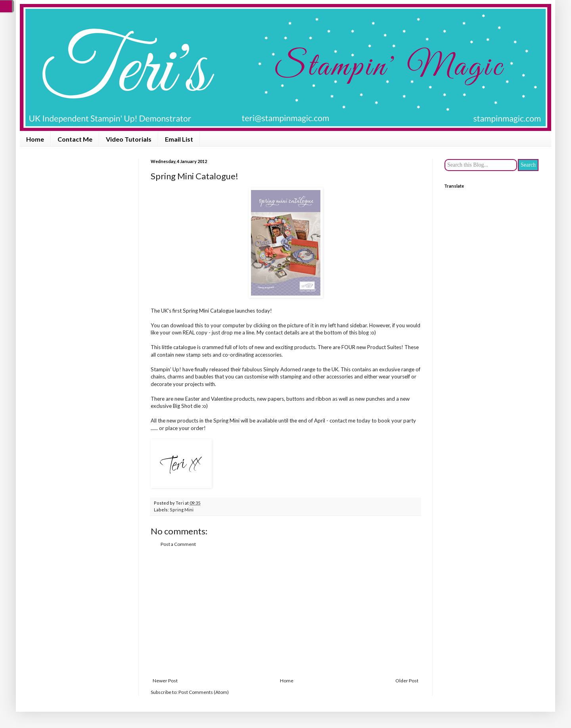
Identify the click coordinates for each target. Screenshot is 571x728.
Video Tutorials (129, 139)
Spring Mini (182, 510)
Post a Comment (178, 544)
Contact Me (75, 139)
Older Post (407, 681)
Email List (179, 139)
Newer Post (165, 681)
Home (35, 139)
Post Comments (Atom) (204, 692)
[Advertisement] (285, 613)
